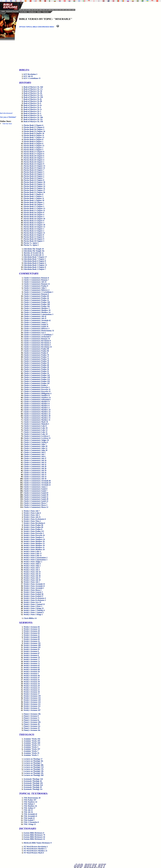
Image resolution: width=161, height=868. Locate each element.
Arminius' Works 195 (32, 741)
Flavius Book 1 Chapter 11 (34, 198)
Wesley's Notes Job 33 (32, 574)
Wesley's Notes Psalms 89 (33, 527)
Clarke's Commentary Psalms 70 (36, 361)
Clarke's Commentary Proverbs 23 (37, 391)
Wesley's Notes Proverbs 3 (34, 533)
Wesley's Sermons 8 (31, 655)
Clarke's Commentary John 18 (35, 446)
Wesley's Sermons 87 (32, 653)
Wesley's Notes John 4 (32, 564)
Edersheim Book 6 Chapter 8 (35, 261)
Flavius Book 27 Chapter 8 (34, 127)
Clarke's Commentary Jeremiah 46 (37, 481)
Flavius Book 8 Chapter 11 (34, 135)
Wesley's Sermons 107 (32, 710)
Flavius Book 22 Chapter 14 (34, 186)
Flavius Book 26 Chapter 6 (34, 156)
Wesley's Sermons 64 (32, 633)
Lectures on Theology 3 (33, 763)
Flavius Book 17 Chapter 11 (34, 211)
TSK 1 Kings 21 (30, 824)
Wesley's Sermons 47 (32, 678)
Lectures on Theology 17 (33, 759)
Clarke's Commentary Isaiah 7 (35, 491)
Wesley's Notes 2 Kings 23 (34, 608)
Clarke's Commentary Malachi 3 (36, 424)
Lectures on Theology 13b (34, 771)
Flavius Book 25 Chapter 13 (34, 166)
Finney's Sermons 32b (32, 722)
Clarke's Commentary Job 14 (35, 477)
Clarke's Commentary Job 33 (35, 462)
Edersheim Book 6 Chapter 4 (35, 263)
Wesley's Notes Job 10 (32, 580)
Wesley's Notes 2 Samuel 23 (34, 604)
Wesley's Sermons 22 (32, 690)
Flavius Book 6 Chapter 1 (33, 142)
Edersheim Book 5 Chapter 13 (35, 265)
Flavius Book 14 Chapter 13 (34, 227)
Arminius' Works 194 (32, 739)
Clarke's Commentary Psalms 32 (36, 300)
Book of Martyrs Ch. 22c (33, 95)
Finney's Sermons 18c (32, 730)
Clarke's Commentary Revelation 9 (37, 341)
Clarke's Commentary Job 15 (35, 475)
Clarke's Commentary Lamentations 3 (38, 314)
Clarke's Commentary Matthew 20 (37, 416)
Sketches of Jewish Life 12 (34, 255)
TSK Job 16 (28, 812)
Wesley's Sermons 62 (32, 668)
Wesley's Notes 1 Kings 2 (33, 614)
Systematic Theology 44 (33, 781)
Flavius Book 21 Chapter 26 (34, 192)
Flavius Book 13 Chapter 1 (34, 229)
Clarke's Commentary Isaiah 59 (36, 495)
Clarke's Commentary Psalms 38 (36, 367)
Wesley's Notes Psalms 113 (34, 531)
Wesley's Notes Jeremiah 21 (34, 586)
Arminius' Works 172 (32, 745)
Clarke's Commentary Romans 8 (36, 278)
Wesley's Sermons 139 (32, 696)
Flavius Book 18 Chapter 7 (34, 204)
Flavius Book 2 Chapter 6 (33, 125)
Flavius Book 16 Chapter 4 (34, 215)
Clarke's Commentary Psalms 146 (37, 302)
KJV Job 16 (28, 76)
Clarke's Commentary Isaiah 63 (36, 493)
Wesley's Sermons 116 (32, 643)
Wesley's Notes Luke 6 (32, 513)
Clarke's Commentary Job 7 (34, 454)
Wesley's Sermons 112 (32, 706)
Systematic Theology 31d (33, 785)
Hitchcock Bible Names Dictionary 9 (38, 843)
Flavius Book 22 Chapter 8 (34, 180)
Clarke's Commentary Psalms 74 (36, 359)
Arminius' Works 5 (31, 747)
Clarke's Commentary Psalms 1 (36, 385)
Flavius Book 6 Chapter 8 (33, 139)
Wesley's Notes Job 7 (32, 511)
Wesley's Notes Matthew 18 (34, 545)
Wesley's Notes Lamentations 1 (35, 560)
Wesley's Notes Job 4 (32, 570)
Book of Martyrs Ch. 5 (32, 111)
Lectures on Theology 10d (34, 775)
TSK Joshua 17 (29, 808)
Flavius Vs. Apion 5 (31, 243)
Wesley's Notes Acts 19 (32, 602)
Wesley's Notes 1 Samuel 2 (34, 612)
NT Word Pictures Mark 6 (34, 853)
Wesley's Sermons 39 (32, 682)
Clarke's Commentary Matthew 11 (37, 420)
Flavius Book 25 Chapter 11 (34, 168)
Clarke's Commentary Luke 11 (35, 432)
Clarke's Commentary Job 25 (35, 318)
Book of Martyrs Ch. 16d (33, 87)
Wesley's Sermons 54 (32, 629)
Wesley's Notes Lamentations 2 (35, 558)
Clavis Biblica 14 (30, 618)
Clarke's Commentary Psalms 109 (37, 304)
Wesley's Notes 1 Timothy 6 (34, 610)
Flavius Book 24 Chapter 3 (34, 174)
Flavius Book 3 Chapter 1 (33, 148)
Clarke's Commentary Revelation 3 (37, 345)
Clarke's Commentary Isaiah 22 (36, 501)
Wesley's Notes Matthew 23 (34, 543)
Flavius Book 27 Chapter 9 (34, 152)
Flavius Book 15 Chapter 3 (34, 223)
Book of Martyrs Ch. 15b (33, 121)
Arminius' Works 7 (31, 751)
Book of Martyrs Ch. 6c (33, 105)
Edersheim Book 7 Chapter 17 (35, 257)
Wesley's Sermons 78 (32, 657)
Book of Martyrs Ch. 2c (33, 115)
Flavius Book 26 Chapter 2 (34, 162)
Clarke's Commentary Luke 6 (35, 426)
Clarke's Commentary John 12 (35, 448)
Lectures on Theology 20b (34, 765)
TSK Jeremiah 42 (30, 814)
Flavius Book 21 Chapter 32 (34, 188)
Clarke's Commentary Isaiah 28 (36, 499)
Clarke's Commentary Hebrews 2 (37, 290)
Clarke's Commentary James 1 (35, 487)
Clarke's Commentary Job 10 (35, 479)
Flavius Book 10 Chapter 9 (34, 239)
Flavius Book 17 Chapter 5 (34, 206)
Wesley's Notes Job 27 (32, 578)
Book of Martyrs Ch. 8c (33, 99)
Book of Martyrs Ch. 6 (32, 107)
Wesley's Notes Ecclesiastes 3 (35, 600)
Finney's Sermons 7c (32, 718)
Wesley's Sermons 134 (32, 698)
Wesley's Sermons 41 (32, 680)
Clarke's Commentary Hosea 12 (36, 507)
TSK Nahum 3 (29, 804)
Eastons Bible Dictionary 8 (34, 833)
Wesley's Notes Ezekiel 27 (33, 596)
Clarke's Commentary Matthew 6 (37, 406)
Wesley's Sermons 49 (32, 676)
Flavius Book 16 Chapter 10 (34, 219)
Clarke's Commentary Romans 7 (36, 280)
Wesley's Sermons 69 (32, 639)
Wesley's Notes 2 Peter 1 (33, 606)
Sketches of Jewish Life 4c (34, 253)
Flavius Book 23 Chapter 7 (34, 178)
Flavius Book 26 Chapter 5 (34, 158)
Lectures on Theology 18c (33, 761)
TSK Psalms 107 (30, 800)
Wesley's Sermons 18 (32, 692)
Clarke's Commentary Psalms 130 (37, 377)
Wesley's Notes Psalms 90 (33, 525)
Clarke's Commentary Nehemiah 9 (37, 400)
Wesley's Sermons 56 (32, 672)
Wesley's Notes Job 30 (32, 576)
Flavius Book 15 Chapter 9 (34, 221)
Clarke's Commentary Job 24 (35, 282)
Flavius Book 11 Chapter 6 (34, 237)
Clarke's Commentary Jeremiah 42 (37, 320)
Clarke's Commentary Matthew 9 (37, 402)
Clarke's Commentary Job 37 (35, 458)
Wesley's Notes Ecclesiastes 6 (35, 519)
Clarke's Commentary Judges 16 (36, 440)
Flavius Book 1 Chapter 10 (34, 200)
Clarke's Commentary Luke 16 (36, 428)
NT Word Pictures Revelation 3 (36, 847)
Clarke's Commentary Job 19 (35, 471)
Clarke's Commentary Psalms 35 (36, 371)
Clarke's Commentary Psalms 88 (36, 349)
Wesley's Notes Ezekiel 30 (33, 594)
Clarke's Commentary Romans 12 (37, 284)
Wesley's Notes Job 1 (32, 582)
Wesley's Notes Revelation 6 (34, 523)
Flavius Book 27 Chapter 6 (34, 154)
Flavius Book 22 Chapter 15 (34, 184)
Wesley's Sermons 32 (32, 641)
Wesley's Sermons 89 (32, 637)
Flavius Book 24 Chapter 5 (34, 172)
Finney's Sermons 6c (32, 720)
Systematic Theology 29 (33, 787)
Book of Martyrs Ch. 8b (33, 101)
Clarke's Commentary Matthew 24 (37, 410)
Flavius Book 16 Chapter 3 (34, 217)
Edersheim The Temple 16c (34, 251)
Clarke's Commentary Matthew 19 (37, 310)
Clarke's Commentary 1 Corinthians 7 (38, 335)
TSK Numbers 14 (30, 802)
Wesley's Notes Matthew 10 (34, 549)
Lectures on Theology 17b (34, 769)
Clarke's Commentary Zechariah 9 (37, 337)
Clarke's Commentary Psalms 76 (36, 355)
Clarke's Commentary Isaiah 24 (36, 327)
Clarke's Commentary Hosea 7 (35, 503)
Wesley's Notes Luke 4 (32, 552)
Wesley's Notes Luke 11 (33, 556)
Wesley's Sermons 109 (32, 645)
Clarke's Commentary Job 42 (35, 316)
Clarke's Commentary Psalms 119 (37, 381)
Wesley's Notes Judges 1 (33, 562)
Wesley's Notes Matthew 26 (34, 541)
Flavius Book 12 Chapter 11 (34, 233)
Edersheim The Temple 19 (34, 249)
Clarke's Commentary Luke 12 (36, 430)
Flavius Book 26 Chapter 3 (34, 129)
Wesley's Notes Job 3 (32, 515)
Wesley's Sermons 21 (32, 635)
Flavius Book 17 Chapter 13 (34, 208)
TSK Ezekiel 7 (29, 820)
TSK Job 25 (28, 810)
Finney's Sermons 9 (31, 716)
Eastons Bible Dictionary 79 (34, 835)
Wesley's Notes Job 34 (32, 572)
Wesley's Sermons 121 (32, 704)
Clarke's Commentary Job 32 (35, 464)
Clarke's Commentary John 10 (35, 450)
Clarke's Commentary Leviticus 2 (37, 436)
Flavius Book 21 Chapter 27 (34, 190)
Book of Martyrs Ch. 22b (33, 97)
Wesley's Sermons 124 (32, 702)
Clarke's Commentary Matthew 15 (37, 418)
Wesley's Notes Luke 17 (33, 554)
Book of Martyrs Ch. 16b (33, 117)
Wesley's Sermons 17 (32, 694)
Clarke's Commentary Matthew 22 (37, 414)
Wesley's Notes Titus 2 (32, 521)
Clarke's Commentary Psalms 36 (36, 369)
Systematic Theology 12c (33, 789)
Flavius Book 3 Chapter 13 (34, 146)
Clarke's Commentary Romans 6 (36, 294)
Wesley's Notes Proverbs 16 (34, 535)
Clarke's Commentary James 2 (35, 322)
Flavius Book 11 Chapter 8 (34, 235)
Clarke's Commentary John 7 (35, 444)
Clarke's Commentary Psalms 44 (36, 298)
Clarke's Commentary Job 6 (34, 456)
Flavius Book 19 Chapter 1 (34, 202)
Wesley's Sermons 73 (32, 661)
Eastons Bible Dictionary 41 (34, 839)
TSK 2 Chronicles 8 (31, 822)
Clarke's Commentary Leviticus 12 (37, 438)
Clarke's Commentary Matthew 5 (37, 308)
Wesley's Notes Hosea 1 (33, 590)
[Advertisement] (9, 74)
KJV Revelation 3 (30, 74)
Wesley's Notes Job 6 (32, 568)
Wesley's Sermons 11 (32, 708)
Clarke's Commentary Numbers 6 (37, 396)
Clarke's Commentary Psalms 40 (36, 365)
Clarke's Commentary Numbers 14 (37, 398)
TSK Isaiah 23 (29, 818)
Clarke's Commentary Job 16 (35, 473)
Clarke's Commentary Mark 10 (36, 422)
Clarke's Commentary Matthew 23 (37, 412)
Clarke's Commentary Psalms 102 (37, 306)
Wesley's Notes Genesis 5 (33, 592)
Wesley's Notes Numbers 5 (34, 537)
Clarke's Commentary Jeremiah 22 (37, 485)
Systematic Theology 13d (33, 779)
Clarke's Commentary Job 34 (35, 460)
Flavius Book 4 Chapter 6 (33, 144)
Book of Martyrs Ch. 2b (33, 93)
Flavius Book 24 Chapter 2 (34, 176)
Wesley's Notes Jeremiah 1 (34, 588)
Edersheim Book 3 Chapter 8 (35, 267)
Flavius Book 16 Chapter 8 (34, 213)
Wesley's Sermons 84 (32, 627)
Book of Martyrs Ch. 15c (33, 119)
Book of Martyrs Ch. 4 (32, 113)
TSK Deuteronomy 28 (32, 798)
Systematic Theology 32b (33, 783)
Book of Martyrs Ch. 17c (33, 89)
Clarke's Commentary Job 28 (35, 469)
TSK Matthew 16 (30, 806)
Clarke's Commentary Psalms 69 (36, 296)
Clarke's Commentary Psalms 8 (36, 353)
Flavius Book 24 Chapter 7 (34, 170)
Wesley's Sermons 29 (32, 686)
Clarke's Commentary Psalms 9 (36, 286)
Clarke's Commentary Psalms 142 (37, 375)
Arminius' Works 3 (31, 755)
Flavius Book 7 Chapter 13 (34, 137)
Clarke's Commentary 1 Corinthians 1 (38, 292)
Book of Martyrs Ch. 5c (33, 109)
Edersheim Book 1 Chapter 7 (35, 269)
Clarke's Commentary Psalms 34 (36, 373)
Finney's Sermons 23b (32, 714)
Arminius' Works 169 (32, 743)
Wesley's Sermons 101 (32, 647)
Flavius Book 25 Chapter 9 (34, 164)
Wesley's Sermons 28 (32, 631)
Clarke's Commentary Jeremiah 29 (37, 483)
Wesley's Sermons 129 (32, 700)
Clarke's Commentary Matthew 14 (37, 312)
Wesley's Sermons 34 (32, 684)
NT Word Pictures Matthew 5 (35, 849)
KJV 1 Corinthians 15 (32, 78)
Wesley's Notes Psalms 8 (33, 529)
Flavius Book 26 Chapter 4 (34, 160)
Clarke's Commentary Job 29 (35, 467)
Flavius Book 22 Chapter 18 (34, 182)
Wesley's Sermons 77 (32, 659)
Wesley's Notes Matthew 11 (34, 547)
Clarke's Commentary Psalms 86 (36, 351)
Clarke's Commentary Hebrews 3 (37, 329)
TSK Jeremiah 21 (30, 816)
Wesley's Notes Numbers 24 (34, 539)
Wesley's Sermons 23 (32, 688)
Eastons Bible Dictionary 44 (34, 837)
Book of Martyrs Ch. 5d (33, 91)
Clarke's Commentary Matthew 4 (37, 408)
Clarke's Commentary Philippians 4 (37, 393)
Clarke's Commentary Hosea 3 (35, 505)
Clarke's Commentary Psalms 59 (36, 363)
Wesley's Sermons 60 (32, 670)
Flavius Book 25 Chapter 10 (34, 131)
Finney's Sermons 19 (32, 728)
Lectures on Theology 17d (34, 767)
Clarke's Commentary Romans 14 (37, 339)
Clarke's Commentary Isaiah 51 (36, 324)
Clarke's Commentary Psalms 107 (37, 383)
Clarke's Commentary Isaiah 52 (36, 497)
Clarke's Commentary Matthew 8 (37, 404)
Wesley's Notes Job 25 (32, 517)
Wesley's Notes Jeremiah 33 (34, 584)
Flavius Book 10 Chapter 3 (34, 241)
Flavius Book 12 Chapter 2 (34, 231)
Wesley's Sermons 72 (32, 663)
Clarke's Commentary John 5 (35, 288)
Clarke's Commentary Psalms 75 (36, 357)
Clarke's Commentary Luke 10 (36, 434)
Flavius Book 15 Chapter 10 (34, 225)
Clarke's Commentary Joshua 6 (36, 442)
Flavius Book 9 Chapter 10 (34, 133)
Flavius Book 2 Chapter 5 (33, 150)
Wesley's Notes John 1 (32, 566)
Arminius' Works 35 (31, 753)
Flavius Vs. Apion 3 (31, 245)
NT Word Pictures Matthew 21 (35, 851)
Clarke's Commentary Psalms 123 (37, 379)
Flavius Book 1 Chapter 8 (33, 194)
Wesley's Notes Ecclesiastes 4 (35, 598)
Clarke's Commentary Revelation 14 (38, 347)
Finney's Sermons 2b (32, 724)
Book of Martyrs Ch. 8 (32, 103)
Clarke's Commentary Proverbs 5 (37, 387)
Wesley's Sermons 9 (31, 651)
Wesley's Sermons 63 (32, 665)
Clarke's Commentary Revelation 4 (37, 343)
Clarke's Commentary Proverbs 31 (37, 389)
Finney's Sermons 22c (32, 726)
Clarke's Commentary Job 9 (34, 452)
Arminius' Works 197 (32, 749)
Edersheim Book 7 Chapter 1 (35, 259)
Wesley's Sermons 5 (31, 674)
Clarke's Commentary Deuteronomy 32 (39, 331)
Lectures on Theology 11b (33, 773)
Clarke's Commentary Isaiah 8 (35, 489)
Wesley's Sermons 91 (32, 649)
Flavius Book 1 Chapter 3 (33, 196)
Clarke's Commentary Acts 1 (35, 333)
